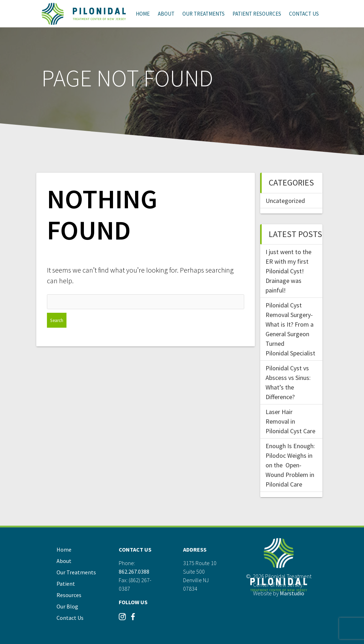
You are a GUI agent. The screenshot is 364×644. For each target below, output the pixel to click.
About (166, 14)
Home (143, 14)
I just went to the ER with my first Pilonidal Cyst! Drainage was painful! (288, 271)
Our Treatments (204, 14)
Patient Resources (257, 14)
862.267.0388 (134, 571)
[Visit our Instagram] (122, 619)
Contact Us (304, 14)
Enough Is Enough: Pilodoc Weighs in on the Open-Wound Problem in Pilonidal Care (290, 465)
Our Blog (67, 606)
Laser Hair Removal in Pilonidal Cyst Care (290, 421)
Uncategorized (285, 201)
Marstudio (292, 593)
